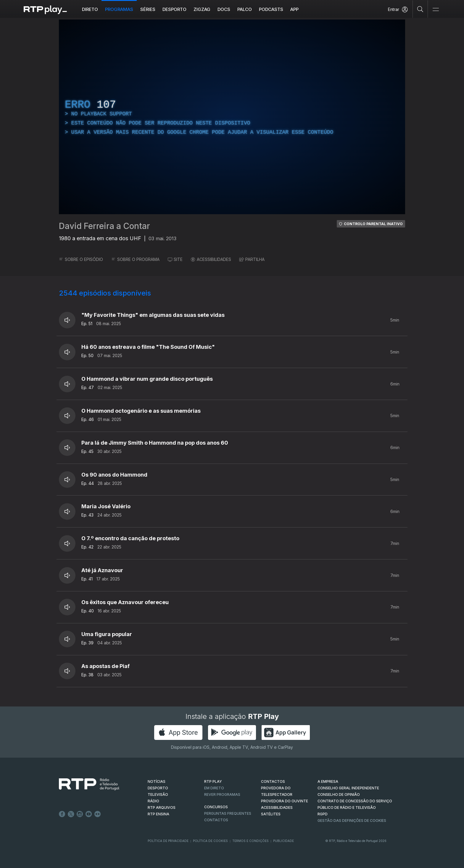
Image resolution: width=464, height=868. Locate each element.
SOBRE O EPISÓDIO (81, 259)
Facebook (62, 814)
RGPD (323, 814)
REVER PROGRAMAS (222, 794)
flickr (98, 814)
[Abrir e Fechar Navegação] (436, 10)
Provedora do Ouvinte (285, 801)
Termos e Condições (250, 841)
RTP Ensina (158, 814)
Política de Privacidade (168, 841)
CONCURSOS (216, 807)
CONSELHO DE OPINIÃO (339, 794)
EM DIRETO (214, 788)
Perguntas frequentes (228, 813)
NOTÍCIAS (157, 781)
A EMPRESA (328, 781)
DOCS (224, 9)
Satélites (271, 814)
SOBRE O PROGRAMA (135, 259)
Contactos (216, 820)
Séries (148, 9)
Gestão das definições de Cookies (352, 821)
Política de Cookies (210, 841)
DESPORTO (158, 788)
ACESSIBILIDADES (211, 259)
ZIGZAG (202, 9)
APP (294, 9)
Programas (119, 9)
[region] (232, 117)
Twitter (71, 814)
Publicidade (283, 841)
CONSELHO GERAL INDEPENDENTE (348, 788)
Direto (90, 9)
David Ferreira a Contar (104, 226)
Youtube (89, 814)
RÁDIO (153, 801)
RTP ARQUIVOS (162, 808)
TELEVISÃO (158, 794)
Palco (245, 9)
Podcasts (271, 9)
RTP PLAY (213, 781)
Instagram (80, 814)
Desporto (174, 9)
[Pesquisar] (420, 9)
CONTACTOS (273, 781)
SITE (175, 259)
